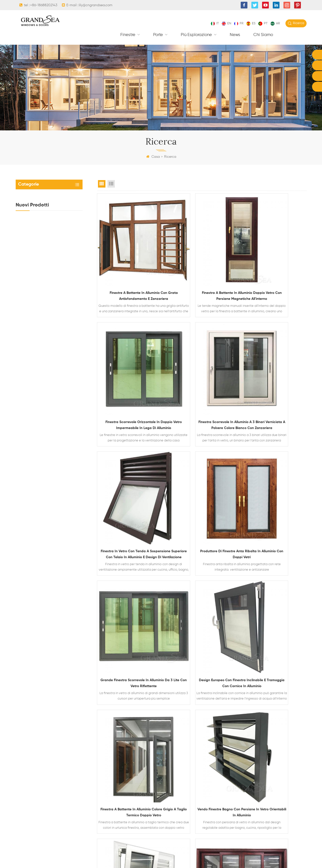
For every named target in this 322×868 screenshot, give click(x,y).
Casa (153, 157)
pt (263, 23)
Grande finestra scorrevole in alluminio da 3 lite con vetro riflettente (130, 479)
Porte (159, 35)
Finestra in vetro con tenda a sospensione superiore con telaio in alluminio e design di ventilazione (58, 328)
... (206, 620)
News (235, 35)
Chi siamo (263, 35)
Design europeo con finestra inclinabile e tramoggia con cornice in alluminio (202, 479)
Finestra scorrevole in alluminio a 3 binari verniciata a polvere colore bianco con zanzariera (130, 375)
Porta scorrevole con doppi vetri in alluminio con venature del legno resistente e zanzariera (274, 583)
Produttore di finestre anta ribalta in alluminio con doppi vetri (274, 374)
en (227, 23)
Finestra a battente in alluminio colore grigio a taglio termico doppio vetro (274, 479)
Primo (159, 620)
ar (275, 23)
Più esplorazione (197, 35)
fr (239, 23)
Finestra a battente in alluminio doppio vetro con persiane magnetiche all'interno (61, 377)
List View (111, 184)
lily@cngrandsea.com (96, 5)
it (215, 23)
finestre (128, 35)
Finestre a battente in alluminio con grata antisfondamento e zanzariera (130, 270)
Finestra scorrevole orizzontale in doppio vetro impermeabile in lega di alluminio (58, 353)
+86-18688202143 (44, 5)
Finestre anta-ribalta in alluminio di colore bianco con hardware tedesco (202, 583)
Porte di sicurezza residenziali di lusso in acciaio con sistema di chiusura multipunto (59, 279)
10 (218, 620)
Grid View (102, 184)
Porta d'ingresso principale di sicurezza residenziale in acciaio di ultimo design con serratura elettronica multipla (62, 304)
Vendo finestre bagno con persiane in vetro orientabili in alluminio (130, 582)
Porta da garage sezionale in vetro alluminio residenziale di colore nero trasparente (60, 255)
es (251, 23)
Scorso (246, 620)
